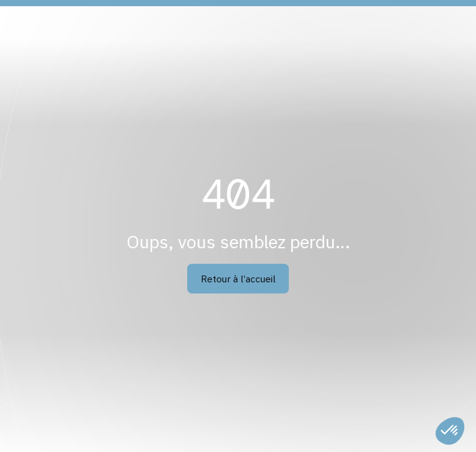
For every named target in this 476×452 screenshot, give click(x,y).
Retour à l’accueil (238, 279)
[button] (450, 431)
